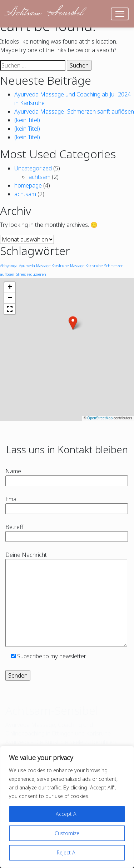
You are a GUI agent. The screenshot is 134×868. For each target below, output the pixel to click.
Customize (67, 833)
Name (67, 476)
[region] (67, 807)
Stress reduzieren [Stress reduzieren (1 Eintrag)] (31, 274)
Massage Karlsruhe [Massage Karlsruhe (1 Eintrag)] (86, 266)
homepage (28, 185)
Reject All (67, 852)
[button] (73, 323)
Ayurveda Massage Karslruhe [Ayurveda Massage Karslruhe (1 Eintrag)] (44, 266)
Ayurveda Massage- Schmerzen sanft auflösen (74, 111)
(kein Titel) (27, 120)
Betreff (67, 532)
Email (67, 504)
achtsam (39, 177)
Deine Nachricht (66, 600)
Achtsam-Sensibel (44, 14)
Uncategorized (33, 168)
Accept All (67, 814)
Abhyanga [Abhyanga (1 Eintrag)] (9, 266)
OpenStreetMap (100, 418)
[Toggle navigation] (120, 14)
